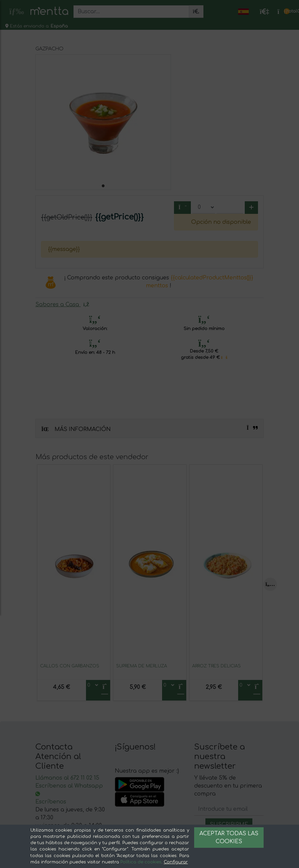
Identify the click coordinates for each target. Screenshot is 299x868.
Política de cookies (141, 862)
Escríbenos (51, 802)
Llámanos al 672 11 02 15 (67, 778)
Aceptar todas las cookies (229, 838)
